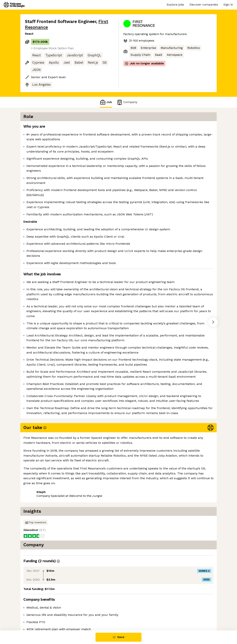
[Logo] (14, 5)
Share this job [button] (35, 614)
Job (106, 102)
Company (127, 102)
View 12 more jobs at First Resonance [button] (79, 614)
